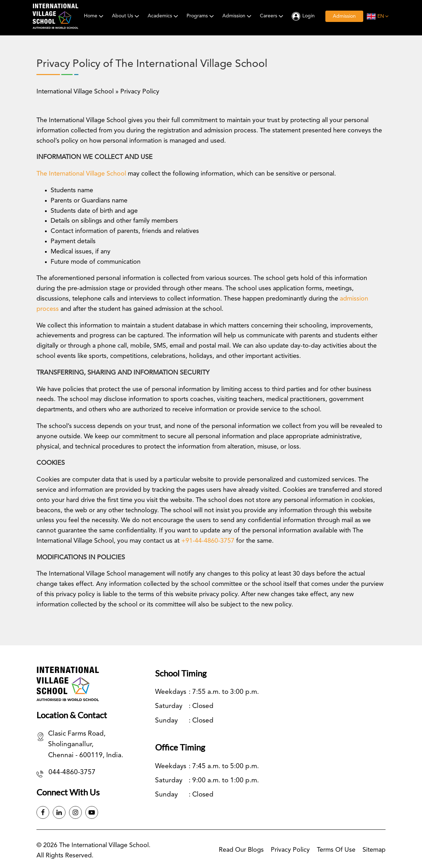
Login (309, 16)
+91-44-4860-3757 (208, 541)
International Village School (75, 92)
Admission (238, 16)
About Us (126, 16)
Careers (272, 16)
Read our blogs (241, 850)
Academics (164, 16)
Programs (201, 16)
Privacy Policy (290, 850)
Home (94, 16)
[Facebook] (43, 812)
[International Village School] (55, 16)
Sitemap (374, 850)
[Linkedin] (59, 812)
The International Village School (81, 174)
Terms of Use (336, 850)
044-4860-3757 (72, 773)
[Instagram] (75, 812)
